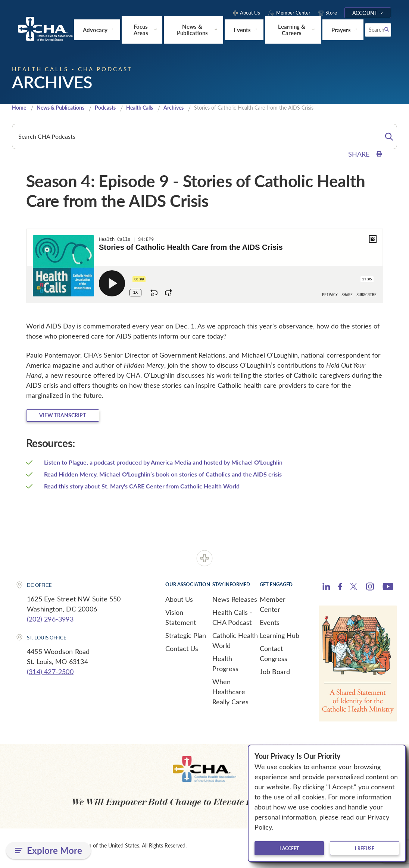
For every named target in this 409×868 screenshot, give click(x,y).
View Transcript (74, 419)
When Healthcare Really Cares (230, 696)
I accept (289, 848)
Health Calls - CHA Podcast (232, 622)
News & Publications (64, 110)
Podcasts (113, 110)
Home (20, 110)
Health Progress (225, 668)
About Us (179, 604)
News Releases (235, 604)
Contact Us (182, 653)
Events (270, 627)
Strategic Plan (186, 640)
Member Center (273, 609)
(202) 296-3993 (50, 623)
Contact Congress (274, 658)
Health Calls (150, 110)
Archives (187, 110)
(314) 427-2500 (50, 676)
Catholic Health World (235, 645)
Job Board (275, 676)
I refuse (365, 848)
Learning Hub (280, 640)
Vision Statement (181, 622)
